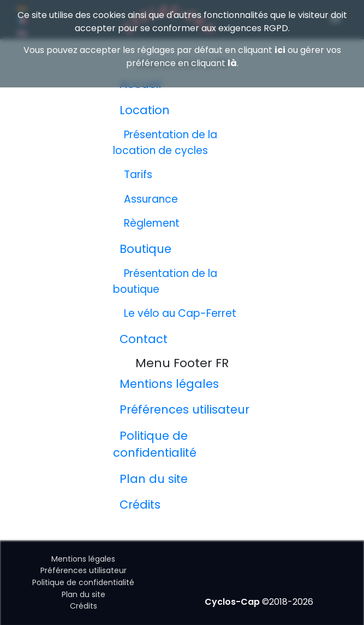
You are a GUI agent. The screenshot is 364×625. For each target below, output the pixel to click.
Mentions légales (169, 384)
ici (280, 50)
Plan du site (154, 479)
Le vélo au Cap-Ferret (180, 313)
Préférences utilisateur (184, 409)
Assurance (151, 199)
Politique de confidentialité (83, 582)
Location (145, 110)
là (232, 63)
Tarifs (138, 175)
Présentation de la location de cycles (165, 143)
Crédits (140, 505)
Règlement (152, 223)
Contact (144, 339)
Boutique (145, 249)
